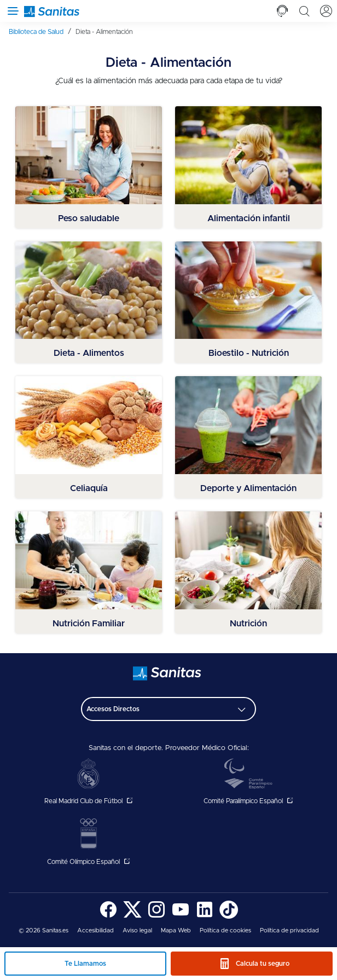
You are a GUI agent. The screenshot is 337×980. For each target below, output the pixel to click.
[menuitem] (40, 32)
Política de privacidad (289, 930)
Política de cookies (225, 930)
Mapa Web (176, 930)
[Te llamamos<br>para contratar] (282, 11)
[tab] (282, 11)
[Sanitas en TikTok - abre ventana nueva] (229, 917)
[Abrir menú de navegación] (11, 11)
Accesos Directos (113, 709)
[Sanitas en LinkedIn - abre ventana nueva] (205, 917)
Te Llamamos (85, 964)
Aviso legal (137, 930)
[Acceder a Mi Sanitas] (326, 11)
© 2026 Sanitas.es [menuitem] (43, 930)
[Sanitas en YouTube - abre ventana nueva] (181, 917)
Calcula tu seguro (263, 964)
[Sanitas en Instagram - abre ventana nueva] (156, 917)
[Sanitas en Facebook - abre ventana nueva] (108, 917)
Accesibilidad (95, 930)
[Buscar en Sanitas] (304, 11)
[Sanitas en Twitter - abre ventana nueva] (132, 917)
